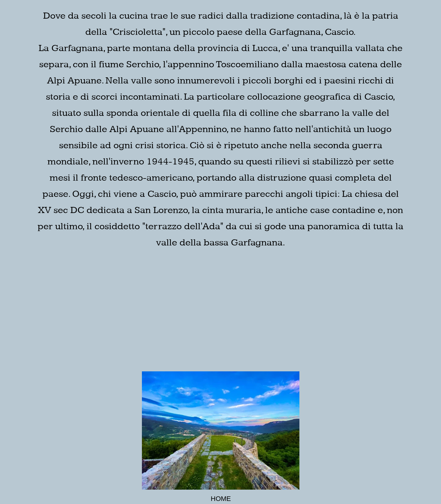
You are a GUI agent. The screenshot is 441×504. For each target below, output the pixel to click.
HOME (221, 499)
